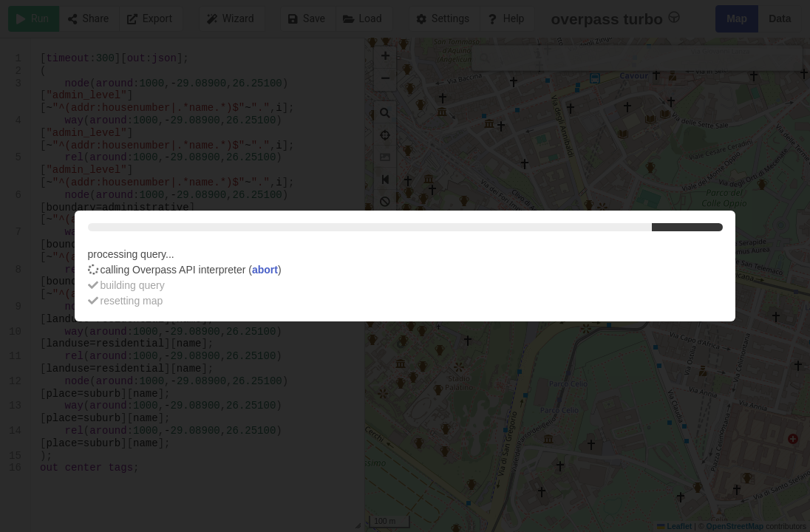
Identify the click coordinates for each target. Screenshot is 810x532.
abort (265, 270)
